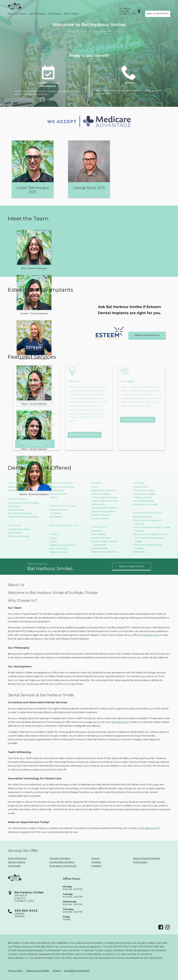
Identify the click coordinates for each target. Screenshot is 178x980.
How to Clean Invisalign (144, 494)
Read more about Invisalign (138, 419)
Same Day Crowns (58, 549)
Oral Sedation (56, 517)
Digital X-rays (14, 506)
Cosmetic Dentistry (61, 483)
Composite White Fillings (62, 487)
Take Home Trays (16, 490)
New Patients (55, 14)
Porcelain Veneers (58, 494)
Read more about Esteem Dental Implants (35, 443)
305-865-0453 (151, 635)
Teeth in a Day (98, 504)
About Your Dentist (17, 14)
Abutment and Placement (104, 490)
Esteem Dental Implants (103, 511)
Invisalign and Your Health (146, 504)
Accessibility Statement (76, 971)
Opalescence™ (15, 487)
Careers (57, 971)
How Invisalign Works (143, 501)
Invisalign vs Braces (142, 497)
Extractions (97, 531)
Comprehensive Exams (19, 529)
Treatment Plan (141, 487)
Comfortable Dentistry (63, 506)
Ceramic (53, 538)
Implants (96, 483)
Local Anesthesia (99, 548)
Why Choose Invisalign (144, 490)
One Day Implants (100, 518)
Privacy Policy (15, 971)
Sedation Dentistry (59, 510)
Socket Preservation (101, 538)
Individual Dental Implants (104, 508)
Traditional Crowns (58, 552)
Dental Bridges (57, 490)
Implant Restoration (101, 515)
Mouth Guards (15, 533)
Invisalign (139, 483)
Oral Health (14, 525)
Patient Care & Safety (38, 971)
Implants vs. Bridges (101, 494)
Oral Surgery (99, 527)
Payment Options (37, 14)
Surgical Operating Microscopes (23, 517)
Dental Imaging (17, 499)
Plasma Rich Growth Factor (105, 552)
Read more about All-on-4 (85, 435)
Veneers (53, 497)
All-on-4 (95, 487)
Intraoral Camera (16, 510)
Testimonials (139, 552)
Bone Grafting (98, 534)
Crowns (54, 534)
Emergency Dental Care (64, 525)
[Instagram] (167, 929)
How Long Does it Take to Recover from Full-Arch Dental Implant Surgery (150, 538)
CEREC (53, 542)
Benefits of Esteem (143, 517)
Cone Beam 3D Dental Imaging (23, 503)
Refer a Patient (71, 14)
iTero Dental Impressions (20, 513)
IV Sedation (55, 513)
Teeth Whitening (18, 483)
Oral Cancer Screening (19, 536)
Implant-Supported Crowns (63, 545)
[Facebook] (161, 929)
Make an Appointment (158, 13)
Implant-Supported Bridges (105, 497)
